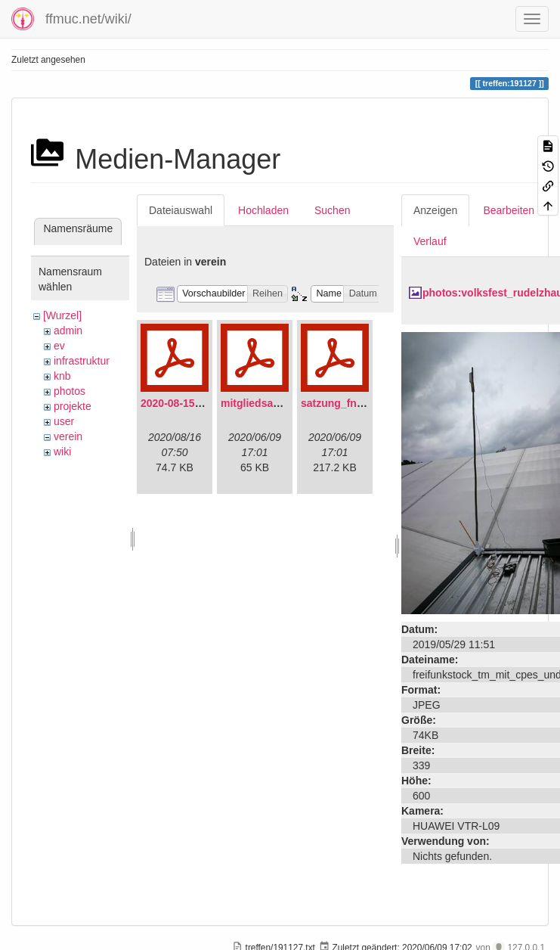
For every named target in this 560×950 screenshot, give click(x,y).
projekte (73, 406)
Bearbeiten (509, 210)
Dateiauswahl (181, 210)
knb (62, 376)
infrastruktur (82, 361)
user (64, 421)
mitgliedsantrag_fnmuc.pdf (289, 403)
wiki (62, 452)
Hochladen (263, 210)
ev (59, 346)
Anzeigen (435, 210)
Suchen (332, 210)
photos (70, 391)
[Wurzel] (62, 315)
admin (68, 331)
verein (68, 436)
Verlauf (430, 241)
